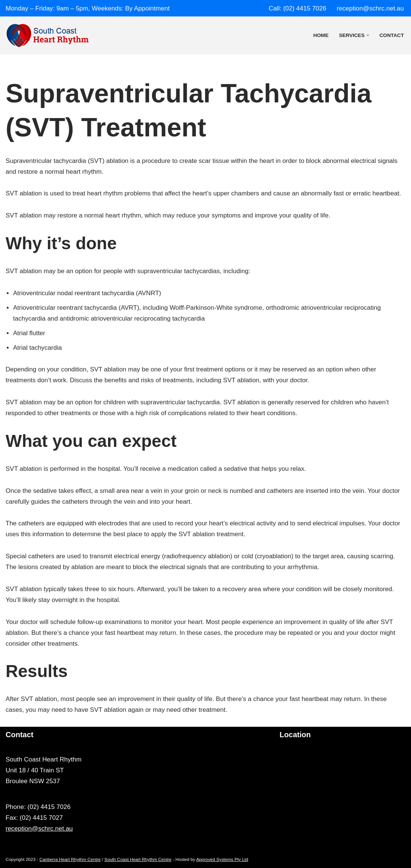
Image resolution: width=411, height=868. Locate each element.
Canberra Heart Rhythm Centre (70, 859)
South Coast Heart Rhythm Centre (138, 859)
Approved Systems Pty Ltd (222, 859)
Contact (392, 35)
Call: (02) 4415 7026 (297, 8)
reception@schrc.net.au (370, 8)
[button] (368, 35)
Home (321, 35)
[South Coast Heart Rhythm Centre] (48, 35)
